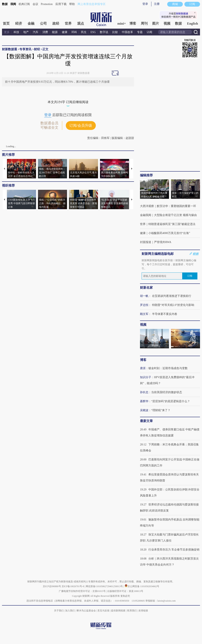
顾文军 (144, 314)
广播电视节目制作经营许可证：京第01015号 (82, 591)
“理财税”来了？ (161, 410)
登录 (145, 4)
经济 (19, 24)
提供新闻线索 (118, 611)
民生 (84, 32)
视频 (167, 24)
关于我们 (59, 611)
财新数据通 (9, 49)
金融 (31, 24)
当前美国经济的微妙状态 (167, 392)
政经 (56, 24)
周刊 (144, 24)
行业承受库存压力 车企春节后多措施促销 (174, 550)
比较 (115, 32)
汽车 (36, 32)
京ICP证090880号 (52, 586)
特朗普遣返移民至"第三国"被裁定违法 (172, 224)
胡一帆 (144, 296)
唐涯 (143, 368)
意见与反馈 (103, 611)
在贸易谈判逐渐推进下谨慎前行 (172, 296)
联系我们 (132, 611)
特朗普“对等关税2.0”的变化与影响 (173, 305)
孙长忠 (144, 392)
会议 (35, 4)
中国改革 (127, 32)
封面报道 (146, 242)
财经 (37, 49)
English (192, 24)
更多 (7, 32)
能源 (55, 32)
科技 (16, 32)
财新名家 (146, 288)
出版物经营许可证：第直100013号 (125, 591)
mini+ (122, 24)
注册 (157, 4)
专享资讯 (25, 49)
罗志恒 (144, 305)
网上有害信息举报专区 (92, 4)
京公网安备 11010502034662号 (142, 586)
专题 (140, 32)
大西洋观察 (147, 206)
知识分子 (146, 377)
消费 (45, 32)
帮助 (72, 4)
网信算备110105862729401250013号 (105, 586)
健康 (65, 32)
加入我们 (70, 611)
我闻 (13, 4)
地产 (26, 32)
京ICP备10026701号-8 (73, 586)
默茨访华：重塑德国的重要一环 (176, 206)
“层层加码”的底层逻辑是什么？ (171, 401)
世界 (68, 24)
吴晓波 (144, 410)
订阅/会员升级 (81, 126)
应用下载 (61, 4)
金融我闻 (146, 215)
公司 (43, 24)
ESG (93, 32)
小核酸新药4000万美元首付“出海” (169, 233)
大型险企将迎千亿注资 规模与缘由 (175, 215)
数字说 (104, 32)
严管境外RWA (163, 242)
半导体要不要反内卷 (165, 314)
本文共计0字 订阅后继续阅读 (68, 102)
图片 (156, 24)
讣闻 (149, 32)
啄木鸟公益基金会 (86, 611)
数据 (5, 4)
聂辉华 (144, 401)
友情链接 (143, 611)
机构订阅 (24, 4)
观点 (81, 24)
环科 (74, 32)
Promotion (47, 4)
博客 (133, 24)
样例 (196, 254)
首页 (6, 24)
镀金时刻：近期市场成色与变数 (168, 368)
